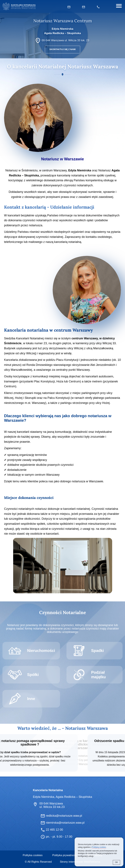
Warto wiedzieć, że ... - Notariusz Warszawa (63, 728)
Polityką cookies (99, 847)
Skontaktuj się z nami (62, 49)
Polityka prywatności (65, 855)
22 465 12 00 (54, 829)
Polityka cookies (33, 855)
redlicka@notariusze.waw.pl (64, 815)
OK (116, 862)
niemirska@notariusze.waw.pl (65, 822)
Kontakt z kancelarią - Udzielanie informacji (49, 207)
